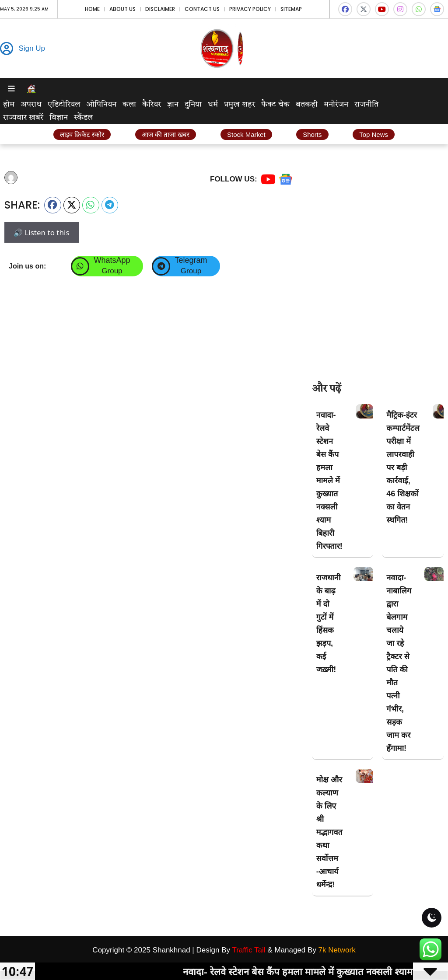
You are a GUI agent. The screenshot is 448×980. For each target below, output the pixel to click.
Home (92, 9)
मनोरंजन (336, 105)
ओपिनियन (101, 105)
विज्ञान (59, 118)
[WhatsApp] (80, 266)
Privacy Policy (250, 9)
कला (129, 105)
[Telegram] (161, 266)
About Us (122, 9)
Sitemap (291, 9)
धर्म (213, 105)
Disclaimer (160, 9)
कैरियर (152, 105)
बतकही (307, 105)
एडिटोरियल (64, 105)
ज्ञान (173, 105)
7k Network (337, 950)
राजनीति (366, 105)
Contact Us (202, 9)
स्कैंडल (83, 118)
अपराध (31, 105)
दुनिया (193, 105)
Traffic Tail (248, 950)
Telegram (191, 260)
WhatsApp (112, 260)
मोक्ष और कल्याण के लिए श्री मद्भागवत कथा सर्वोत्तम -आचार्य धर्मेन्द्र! (329, 832)
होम (9, 105)
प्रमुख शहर (240, 105)
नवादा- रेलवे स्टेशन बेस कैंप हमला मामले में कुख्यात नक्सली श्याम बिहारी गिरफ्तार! (329, 481)
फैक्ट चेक (275, 105)
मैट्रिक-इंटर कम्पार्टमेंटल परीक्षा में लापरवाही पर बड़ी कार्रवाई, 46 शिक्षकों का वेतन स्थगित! (403, 467)
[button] (53, 205)
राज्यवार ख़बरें (23, 118)
